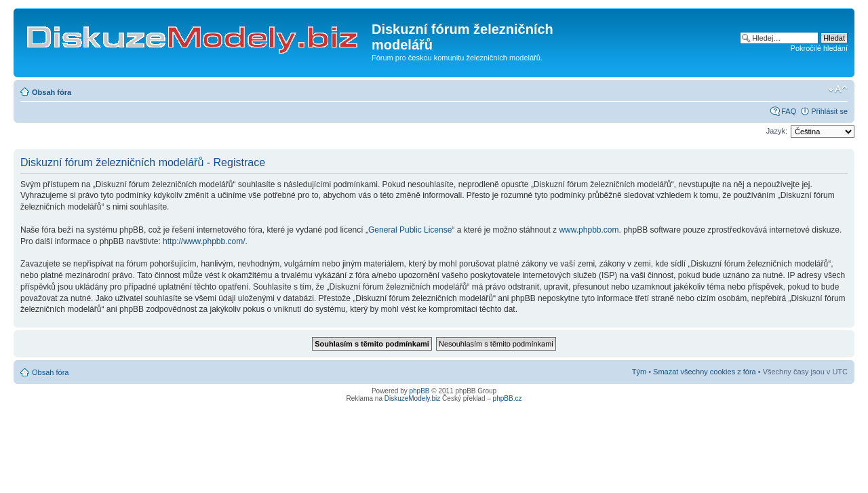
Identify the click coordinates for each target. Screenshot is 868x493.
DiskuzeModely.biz (413, 398)
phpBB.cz (508, 398)
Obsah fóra (52, 92)
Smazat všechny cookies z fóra (705, 372)
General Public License (410, 230)
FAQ (789, 111)
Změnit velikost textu (838, 90)
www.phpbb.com (589, 230)
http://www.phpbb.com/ (204, 241)
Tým (639, 372)
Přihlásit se (829, 111)
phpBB (420, 391)
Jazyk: (777, 131)
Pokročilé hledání (819, 48)
